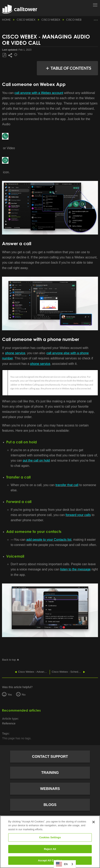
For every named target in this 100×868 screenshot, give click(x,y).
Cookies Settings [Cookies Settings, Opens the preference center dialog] (50, 837)
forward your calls (78, 515)
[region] (50, 842)
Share (10, 55)
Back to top (9, 660)
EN (62, 864)
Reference (9, 723)
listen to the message (75, 569)
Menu (95, 5)
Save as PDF (4, 55)
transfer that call (67, 485)
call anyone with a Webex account (39, 93)
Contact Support (50, 757)
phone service (15, 353)
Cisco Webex (26, 20)
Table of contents (71, 68)
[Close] (94, 822)
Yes (10, 694)
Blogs (50, 805)
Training (50, 773)
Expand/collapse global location (96, 19)
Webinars (50, 789)
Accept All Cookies (50, 860)
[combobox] (65, 864)
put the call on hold (36, 461)
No (24, 694)
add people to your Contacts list (49, 540)
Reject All (50, 849)
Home (7, 20)
